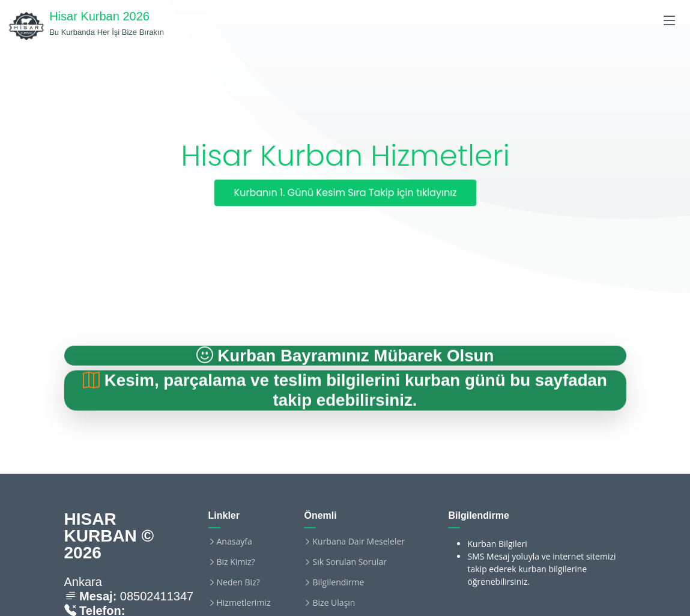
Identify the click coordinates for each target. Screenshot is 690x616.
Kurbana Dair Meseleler (359, 542)
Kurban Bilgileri (497, 544)
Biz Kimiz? (236, 562)
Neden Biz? (238, 582)
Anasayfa (235, 542)
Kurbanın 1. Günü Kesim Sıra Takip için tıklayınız (345, 193)
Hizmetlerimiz (244, 603)
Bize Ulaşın (334, 603)
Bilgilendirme (338, 582)
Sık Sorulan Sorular (350, 562)
